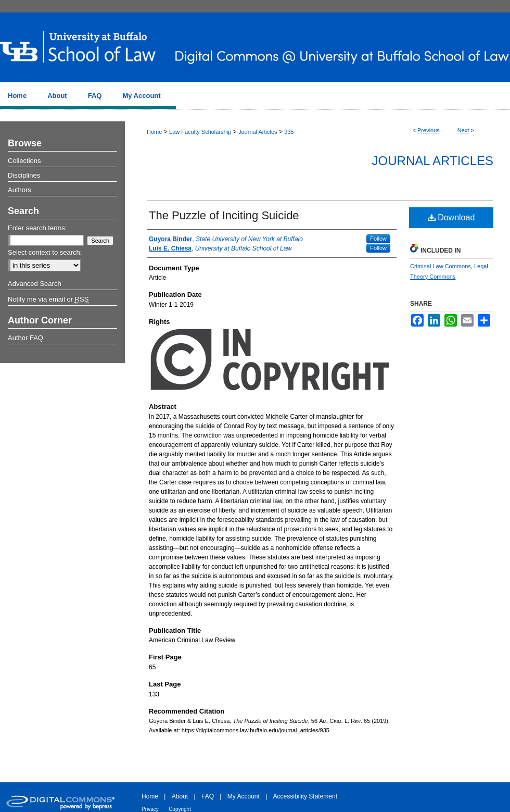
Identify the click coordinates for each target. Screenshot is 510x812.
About (180, 796)
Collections (24, 161)
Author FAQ (25, 338)
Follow (378, 239)
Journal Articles (258, 132)
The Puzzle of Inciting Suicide (224, 215)
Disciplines (24, 175)
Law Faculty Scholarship (200, 132)
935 (289, 132)
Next (463, 130)
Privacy (150, 809)
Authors (20, 190)
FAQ (208, 796)
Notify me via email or (48, 299)
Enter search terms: (37, 228)
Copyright (180, 809)
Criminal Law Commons (441, 266)
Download (451, 217)
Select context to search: (45, 252)
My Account (244, 796)
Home (154, 132)
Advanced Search (35, 284)
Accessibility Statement (305, 796)
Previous (429, 130)
